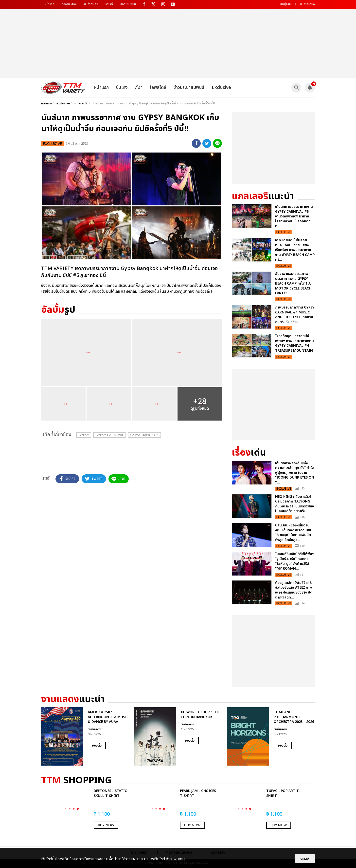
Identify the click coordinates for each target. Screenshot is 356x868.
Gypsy (84, 435)
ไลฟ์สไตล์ (158, 87)
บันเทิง (122, 87)
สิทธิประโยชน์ (128, 4)
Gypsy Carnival (110, 435)
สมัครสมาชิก (307, 4)
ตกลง (305, 858)
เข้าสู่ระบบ (286, 4)
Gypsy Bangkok (144, 435)
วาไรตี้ (109, 4)
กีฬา (139, 87)
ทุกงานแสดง (69, 4)
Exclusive (221, 87)
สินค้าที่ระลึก (91, 4)
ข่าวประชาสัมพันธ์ (189, 87)
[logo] (63, 88)
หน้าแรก (50, 4)
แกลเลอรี (81, 103)
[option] (85, 736)
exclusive (63, 103)
